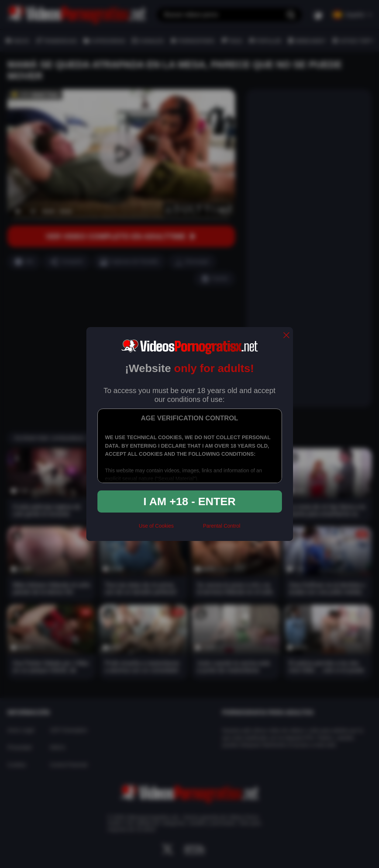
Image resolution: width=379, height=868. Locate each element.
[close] (286, 336)
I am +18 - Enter (190, 501)
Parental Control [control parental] (222, 526)
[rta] (188, 529)
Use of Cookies (156, 526)
